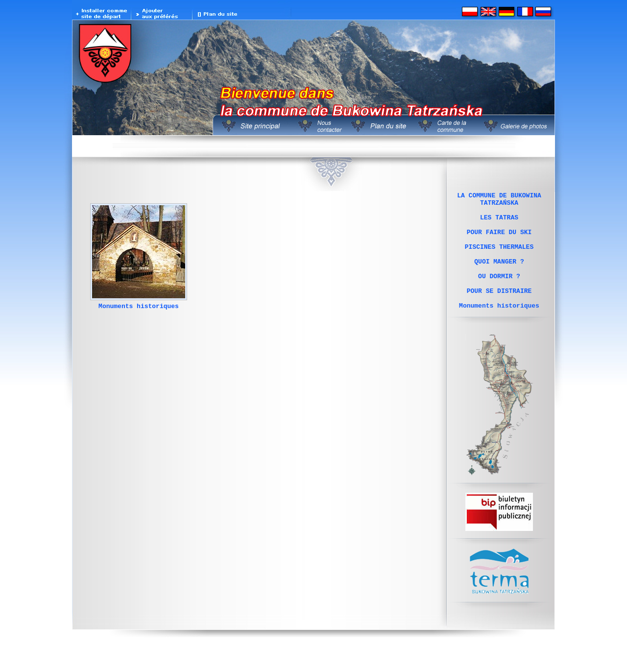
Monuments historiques (139, 309)
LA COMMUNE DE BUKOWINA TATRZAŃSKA (499, 201)
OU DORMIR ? (499, 293)
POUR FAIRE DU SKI (499, 240)
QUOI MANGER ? (499, 276)
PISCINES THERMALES (499, 258)
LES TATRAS (499, 223)
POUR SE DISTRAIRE (499, 311)
